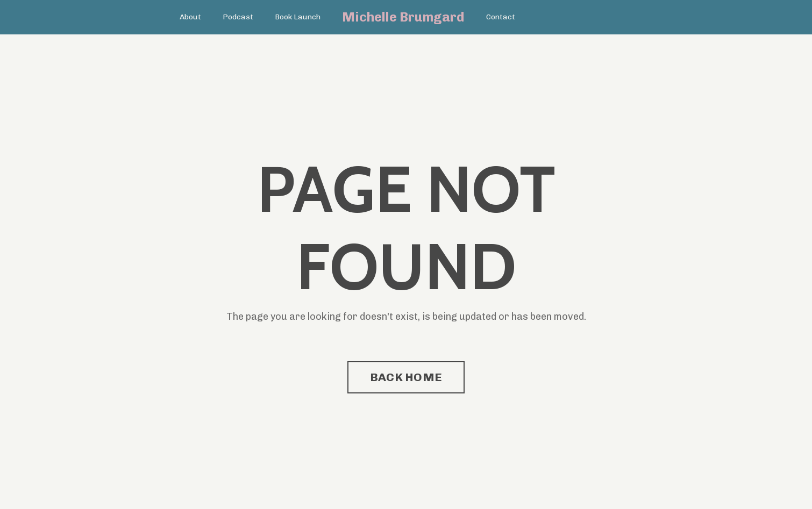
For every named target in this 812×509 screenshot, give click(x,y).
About (190, 17)
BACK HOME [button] (406, 377)
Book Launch (298, 17)
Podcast (238, 17)
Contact (501, 17)
